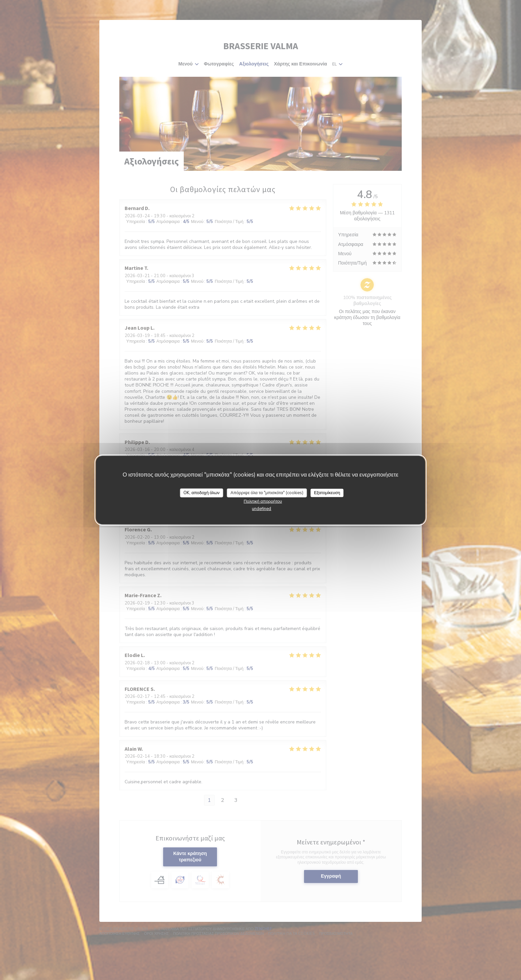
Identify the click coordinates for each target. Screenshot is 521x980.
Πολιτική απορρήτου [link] (263, 501)
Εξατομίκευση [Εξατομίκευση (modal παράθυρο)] (327, 492)
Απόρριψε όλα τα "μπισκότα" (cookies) (267, 492)
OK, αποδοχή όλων (202, 492)
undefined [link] (261, 509)
